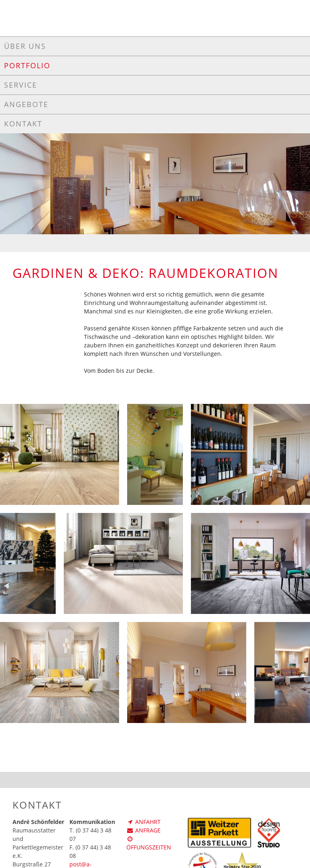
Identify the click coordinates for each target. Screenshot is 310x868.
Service (21, 85)
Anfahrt (143, 822)
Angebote (26, 104)
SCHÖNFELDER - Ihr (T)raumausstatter (155, 17)
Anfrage (143, 830)
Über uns (25, 46)
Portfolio (27, 65)
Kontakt (23, 124)
